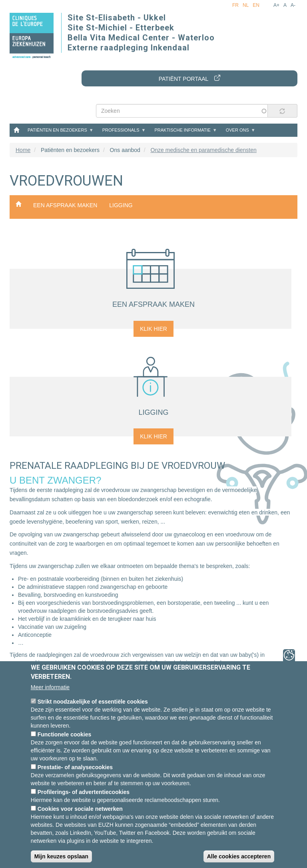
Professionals (121, 130)
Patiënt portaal (184, 79)
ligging (121, 205)
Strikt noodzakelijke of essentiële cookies (93, 702)
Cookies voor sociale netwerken (80, 809)
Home (16, 130)
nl (246, 5)
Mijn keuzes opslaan (61, 856)
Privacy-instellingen (289, 655)
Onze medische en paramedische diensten (203, 150)
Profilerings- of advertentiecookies (84, 792)
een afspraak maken (65, 205)
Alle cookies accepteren (239, 856)
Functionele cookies (65, 734)
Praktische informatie (182, 130)
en (256, 5)
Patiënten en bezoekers (57, 130)
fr (235, 5)
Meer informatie (50, 687)
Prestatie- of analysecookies (75, 767)
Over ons (237, 130)
